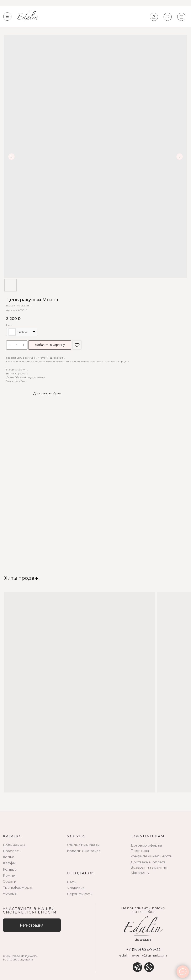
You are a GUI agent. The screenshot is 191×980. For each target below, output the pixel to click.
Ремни (9, 875)
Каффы (9, 863)
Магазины (140, 873)
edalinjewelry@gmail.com (143, 955)
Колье (9, 857)
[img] (137, 967)
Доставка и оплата (148, 862)
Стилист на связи (83, 845)
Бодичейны (14, 845)
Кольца (10, 869)
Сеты (72, 882)
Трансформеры (18, 887)
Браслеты (12, 851)
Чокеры (10, 893)
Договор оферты (146, 845)
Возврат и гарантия (149, 867)
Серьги (10, 881)
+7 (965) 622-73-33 (143, 949)
